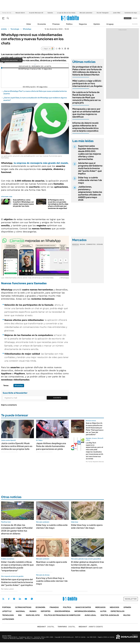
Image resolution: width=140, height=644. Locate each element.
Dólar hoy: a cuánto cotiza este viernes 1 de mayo (90, 180)
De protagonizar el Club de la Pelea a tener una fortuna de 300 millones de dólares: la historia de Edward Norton (87, 71)
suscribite (128, 18)
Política (69, 24)
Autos (103, 611)
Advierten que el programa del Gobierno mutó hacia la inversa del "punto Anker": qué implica (90, 168)
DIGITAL (46, 627)
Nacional (21, 611)
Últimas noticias (23, 607)
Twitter (3, 599)
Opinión (97, 24)
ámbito (4, 29)
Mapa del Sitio (33, 615)
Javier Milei (117, 13)
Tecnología (15, 29)
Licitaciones (8, 619)
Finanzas (56, 24)
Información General (85, 611)
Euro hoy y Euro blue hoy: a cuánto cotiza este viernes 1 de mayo (52, 581)
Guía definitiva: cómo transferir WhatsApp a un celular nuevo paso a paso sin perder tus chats (23, 203)
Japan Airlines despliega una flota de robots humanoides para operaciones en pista (51, 446)
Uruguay (110, 24)
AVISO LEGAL (90, 615)
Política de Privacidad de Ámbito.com (62, 615)
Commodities (91, 244)
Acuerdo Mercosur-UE (36, 13)
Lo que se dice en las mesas (66, 13)
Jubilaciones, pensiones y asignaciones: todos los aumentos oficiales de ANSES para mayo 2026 (90, 193)
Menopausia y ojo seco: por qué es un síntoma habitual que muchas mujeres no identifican (86, 113)
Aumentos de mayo (131, 13)
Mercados (100, 607)
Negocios (83, 24)
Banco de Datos (83, 607)
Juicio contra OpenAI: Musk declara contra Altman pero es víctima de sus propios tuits (17, 446)
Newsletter (135, 24)
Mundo (33, 611)
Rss (20, 615)
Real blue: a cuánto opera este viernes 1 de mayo (52, 563)
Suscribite (57, 398)
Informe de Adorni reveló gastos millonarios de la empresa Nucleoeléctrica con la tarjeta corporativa (85, 127)
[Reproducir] (35, 65)
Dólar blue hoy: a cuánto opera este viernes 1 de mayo (87, 526)
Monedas (76, 244)
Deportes (46, 611)
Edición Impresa (62, 611)
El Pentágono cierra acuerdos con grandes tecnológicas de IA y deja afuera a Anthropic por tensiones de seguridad (58, 204)
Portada (6, 607)
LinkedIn (20, 599)
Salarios (50, 13)
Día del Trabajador (103, 13)
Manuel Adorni (20, 13)
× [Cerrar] (20, 60)
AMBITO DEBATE (91, 627)
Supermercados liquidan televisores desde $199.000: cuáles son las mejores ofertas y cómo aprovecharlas (90, 153)
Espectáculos (118, 611)
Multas (127, 615)
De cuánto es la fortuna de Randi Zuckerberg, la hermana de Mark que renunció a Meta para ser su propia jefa (87, 97)
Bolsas (82, 244)
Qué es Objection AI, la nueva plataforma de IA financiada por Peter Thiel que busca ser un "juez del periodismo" (95, 429)
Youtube (26, 599)
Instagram (14, 599)
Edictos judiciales (110, 615)
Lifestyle (7, 611)
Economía (42, 24)
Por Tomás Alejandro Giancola (95, 462)
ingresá (135, 18)
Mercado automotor (86, 13)
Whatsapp (32, 599)
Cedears (100, 244)
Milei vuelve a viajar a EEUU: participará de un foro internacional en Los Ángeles (87, 83)
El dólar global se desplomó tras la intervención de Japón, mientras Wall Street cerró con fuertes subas (87, 566)
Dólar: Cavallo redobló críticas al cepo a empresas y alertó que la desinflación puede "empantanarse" (17, 566)
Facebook (9, 599)
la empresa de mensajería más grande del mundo (41, 163)
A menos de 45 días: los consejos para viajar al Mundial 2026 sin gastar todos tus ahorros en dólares (17, 529)
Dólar (29, 24)
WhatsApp (27, 29)
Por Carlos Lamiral (7, 589)
